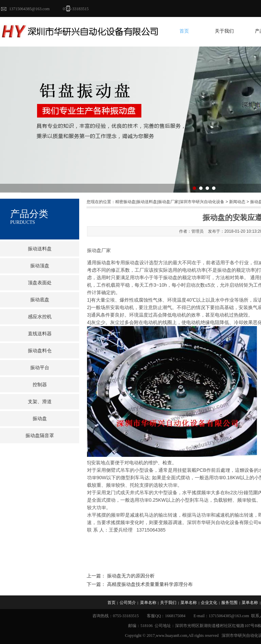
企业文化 (209, 603)
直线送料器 (40, 334)
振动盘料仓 (40, 351)
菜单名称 (148, 603)
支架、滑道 (40, 402)
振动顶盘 (40, 266)
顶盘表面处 (40, 283)
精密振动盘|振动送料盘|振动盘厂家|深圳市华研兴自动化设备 (170, 202)
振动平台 (40, 368)
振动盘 (40, 419)
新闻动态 (237, 202)
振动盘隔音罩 (40, 436)
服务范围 (229, 603)
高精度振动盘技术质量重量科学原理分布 (150, 584)
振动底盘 (40, 300)
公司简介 (128, 603)
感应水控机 (40, 317)
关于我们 (224, 31)
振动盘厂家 (99, 250)
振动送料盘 (40, 249)
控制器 (40, 385)
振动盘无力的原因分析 (131, 576)
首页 (184, 31)
